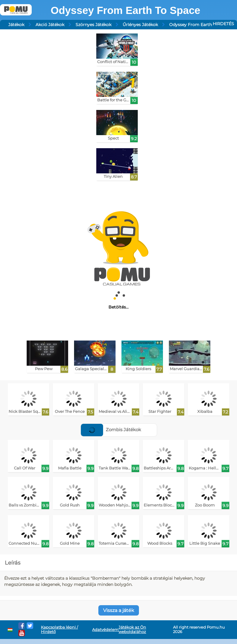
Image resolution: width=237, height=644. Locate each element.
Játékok (16, 25)
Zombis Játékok (111, 430)
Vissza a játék (119, 610)
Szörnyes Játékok (93, 25)
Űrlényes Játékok (140, 25)
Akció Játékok (50, 25)
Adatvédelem (105, 630)
